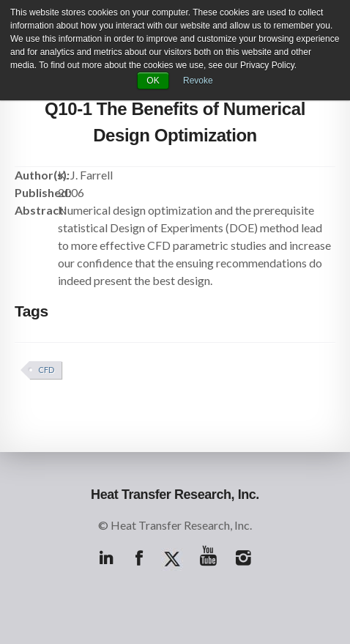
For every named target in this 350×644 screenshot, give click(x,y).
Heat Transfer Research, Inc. (175, 495)
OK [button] (153, 81)
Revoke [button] (198, 81)
